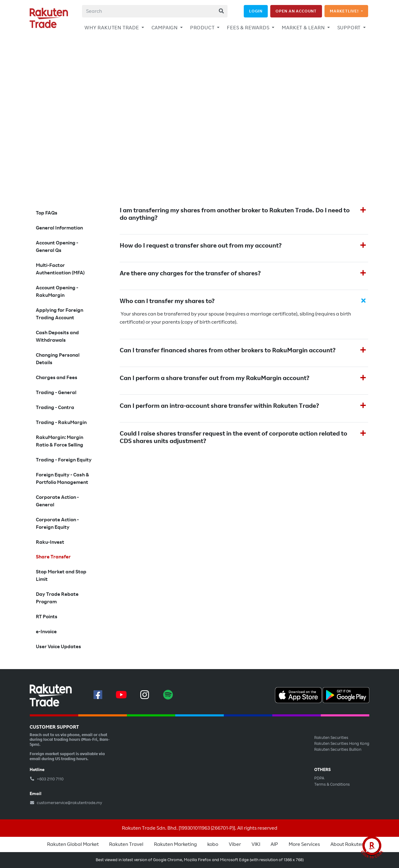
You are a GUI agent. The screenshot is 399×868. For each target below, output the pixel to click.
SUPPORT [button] (350, 28)
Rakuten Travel (126, 844)
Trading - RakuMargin (61, 422)
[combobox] (155, 11)
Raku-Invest (50, 542)
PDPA (319, 778)
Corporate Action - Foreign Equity (57, 523)
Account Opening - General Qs (57, 247)
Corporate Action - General (57, 501)
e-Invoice (46, 632)
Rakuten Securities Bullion (338, 750)
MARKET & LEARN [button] (304, 28)
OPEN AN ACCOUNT (296, 11)
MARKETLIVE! (345, 11)
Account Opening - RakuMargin (57, 292)
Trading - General (56, 393)
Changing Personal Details (58, 359)
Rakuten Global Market (73, 844)
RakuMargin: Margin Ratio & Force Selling (60, 441)
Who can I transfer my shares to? (167, 301)
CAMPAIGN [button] (165, 28)
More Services (304, 844)
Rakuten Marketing (175, 844)
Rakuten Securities (331, 738)
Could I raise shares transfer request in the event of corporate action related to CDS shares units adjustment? (233, 437)
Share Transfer (53, 557)
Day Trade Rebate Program (57, 598)
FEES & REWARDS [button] (249, 28)
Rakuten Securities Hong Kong (342, 744)
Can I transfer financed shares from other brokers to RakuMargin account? (228, 350)
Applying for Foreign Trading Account (60, 314)
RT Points (47, 617)
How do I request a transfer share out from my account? (201, 246)
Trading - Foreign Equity (64, 460)
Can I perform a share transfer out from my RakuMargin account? (214, 378)
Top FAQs (47, 213)
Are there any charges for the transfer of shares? (191, 273)
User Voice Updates (58, 647)
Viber (235, 844)
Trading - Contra (55, 407)
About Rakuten (347, 844)
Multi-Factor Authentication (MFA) (60, 269)
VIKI (256, 844)
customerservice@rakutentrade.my (66, 803)
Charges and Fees (57, 378)
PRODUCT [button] (203, 28)
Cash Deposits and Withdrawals (57, 336)
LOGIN (256, 11)
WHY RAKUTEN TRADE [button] (112, 28)
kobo (213, 844)
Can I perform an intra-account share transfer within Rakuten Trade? (219, 406)
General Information (59, 228)
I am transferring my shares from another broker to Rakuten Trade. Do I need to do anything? (235, 214)
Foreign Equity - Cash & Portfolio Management (62, 479)
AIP (274, 844)
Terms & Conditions (332, 784)
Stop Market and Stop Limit (61, 576)
